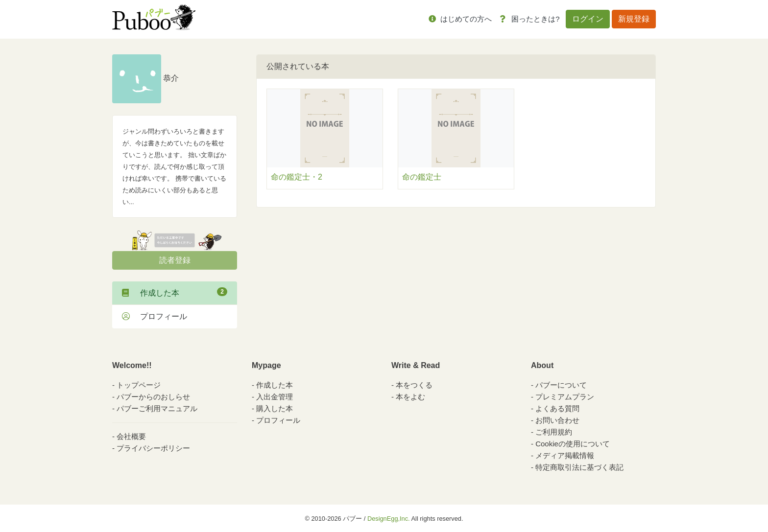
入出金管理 (275, 397)
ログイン (588, 19)
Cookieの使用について (573, 444)
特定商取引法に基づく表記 (579, 467)
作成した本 (175, 292)
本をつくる (414, 385)
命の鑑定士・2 (297, 177)
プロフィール (155, 316)
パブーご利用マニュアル (157, 408)
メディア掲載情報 (565, 455)
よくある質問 (557, 408)
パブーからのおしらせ (153, 397)
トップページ (139, 385)
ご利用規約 (554, 432)
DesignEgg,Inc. (389, 519)
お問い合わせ (557, 420)
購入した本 (275, 408)
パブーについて (561, 385)
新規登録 (634, 19)
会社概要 (131, 436)
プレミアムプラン (565, 397)
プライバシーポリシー (153, 448)
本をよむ (410, 397)
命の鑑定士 (422, 177)
